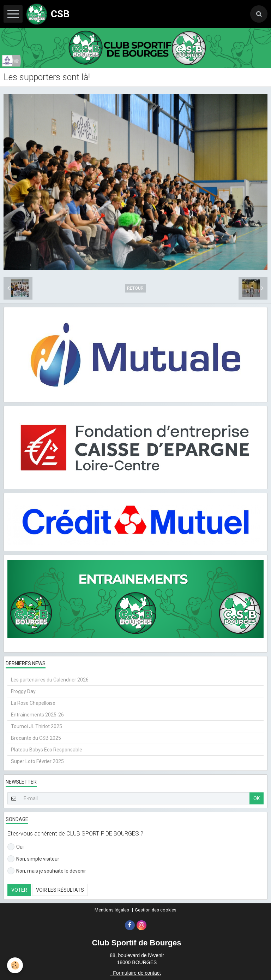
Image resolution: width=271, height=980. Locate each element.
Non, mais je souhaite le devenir (47, 871)
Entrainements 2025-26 (37, 715)
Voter (19, 890)
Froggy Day (23, 691)
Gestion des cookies (156, 910)
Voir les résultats (60, 890)
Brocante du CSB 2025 (36, 738)
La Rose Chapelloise (33, 703)
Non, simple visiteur (33, 859)
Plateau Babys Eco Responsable (47, 750)
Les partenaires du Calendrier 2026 (50, 680)
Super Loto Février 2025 (37, 761)
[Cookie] (15, 965)
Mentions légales (112, 910)
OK (257, 798)
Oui (16, 847)
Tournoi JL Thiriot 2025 (37, 726)
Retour (135, 288)
